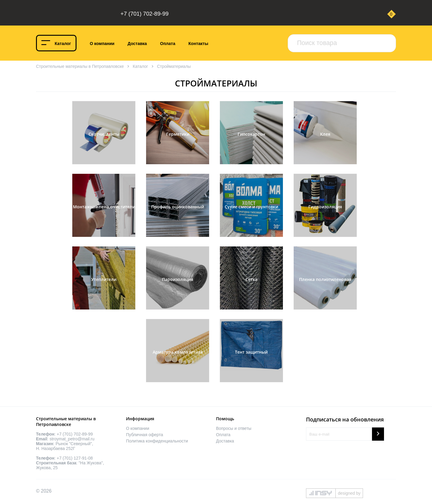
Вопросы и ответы (234, 428)
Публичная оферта (145, 435)
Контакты (198, 44)
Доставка (137, 44)
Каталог (63, 44)
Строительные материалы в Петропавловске (80, 66)
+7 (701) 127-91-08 (75, 458)
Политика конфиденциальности (157, 441)
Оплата (168, 44)
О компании (102, 44)
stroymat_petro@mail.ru (72, 439)
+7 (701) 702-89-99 (145, 14)
